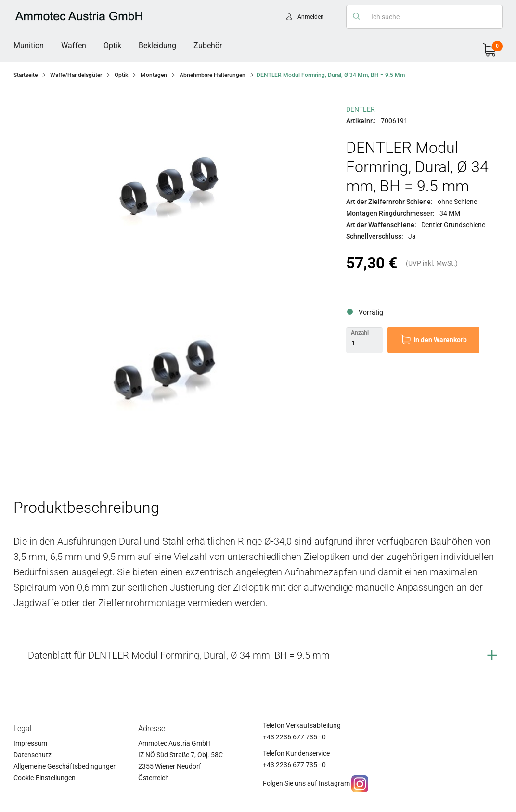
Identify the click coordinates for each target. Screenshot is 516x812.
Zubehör (208, 45)
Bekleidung (157, 45)
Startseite (26, 75)
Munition (29, 45)
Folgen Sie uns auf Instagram (306, 783)
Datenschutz (32, 755)
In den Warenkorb (440, 340)
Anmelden (311, 17)
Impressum (30, 743)
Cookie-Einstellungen (45, 778)
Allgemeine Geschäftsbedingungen (65, 766)
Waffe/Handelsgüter (76, 75)
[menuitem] (29, 46)
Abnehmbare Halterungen (213, 75)
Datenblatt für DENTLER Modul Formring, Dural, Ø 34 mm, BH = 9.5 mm (179, 655)
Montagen (154, 75)
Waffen (74, 45)
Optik (112, 45)
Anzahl (360, 333)
